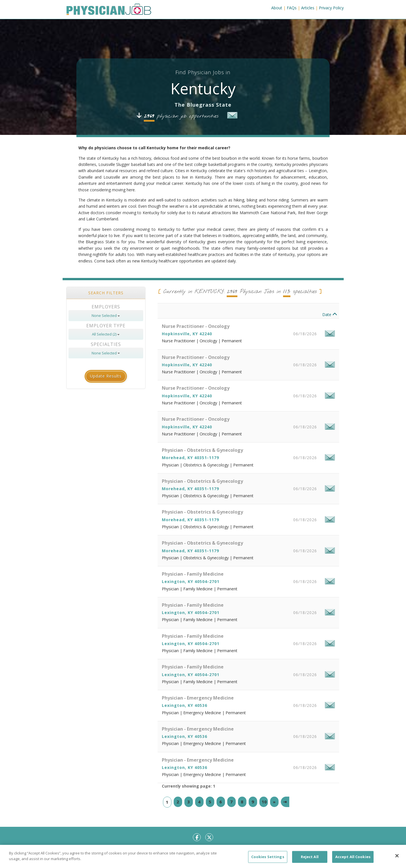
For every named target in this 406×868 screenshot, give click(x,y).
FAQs (292, 8)
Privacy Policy (331, 8)
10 (264, 813)
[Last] (285, 813)
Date (330, 326)
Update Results (106, 387)
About (277, 8)
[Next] (274, 813)
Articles (308, 8)
